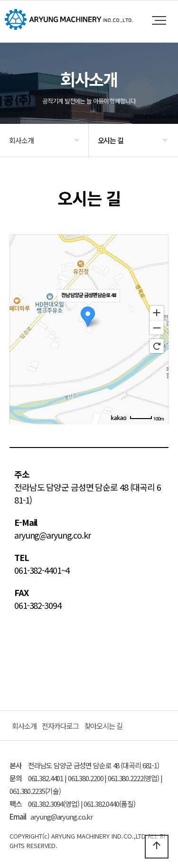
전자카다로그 (60, 726)
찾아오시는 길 (103, 726)
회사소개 (24, 726)
